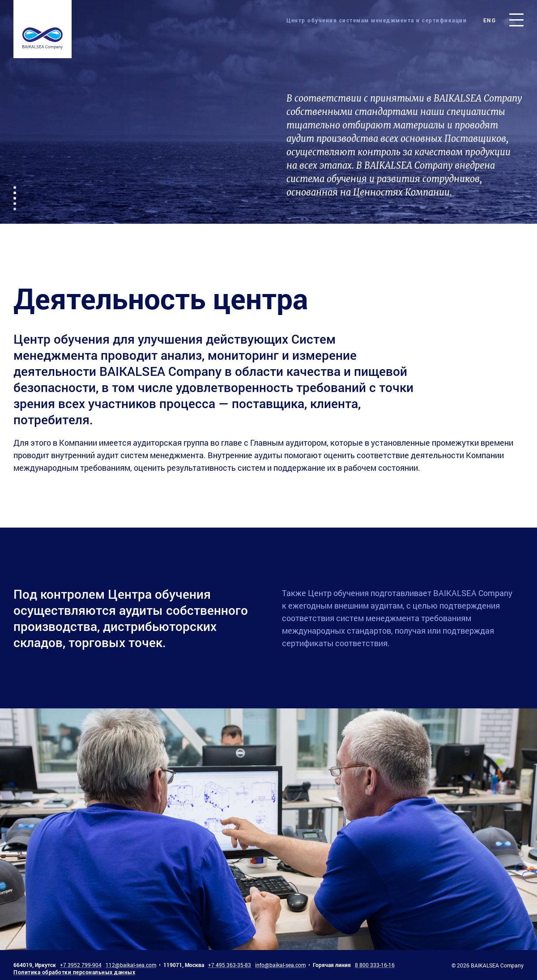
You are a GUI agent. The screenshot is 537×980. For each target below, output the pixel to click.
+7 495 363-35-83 (230, 965)
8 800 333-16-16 (375, 965)
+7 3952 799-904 (81, 965)
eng (490, 20)
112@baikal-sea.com (131, 965)
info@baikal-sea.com (280, 965)
